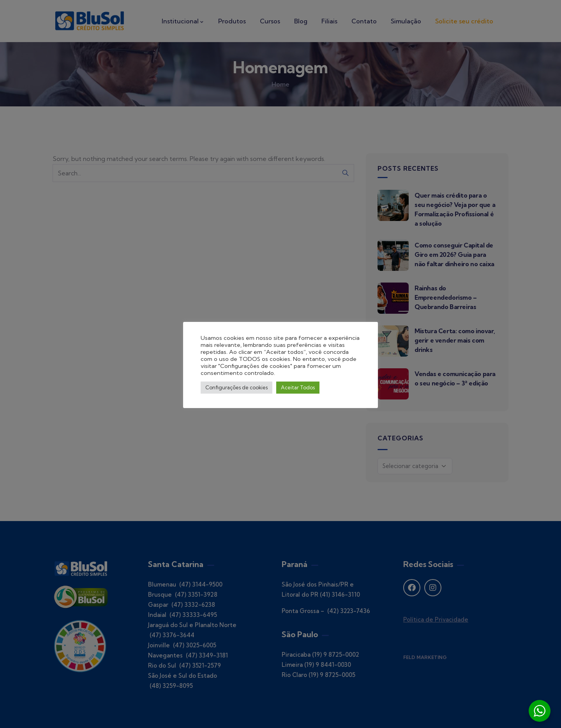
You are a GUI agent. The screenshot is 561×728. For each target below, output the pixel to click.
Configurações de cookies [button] (236, 387)
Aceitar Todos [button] (298, 387)
